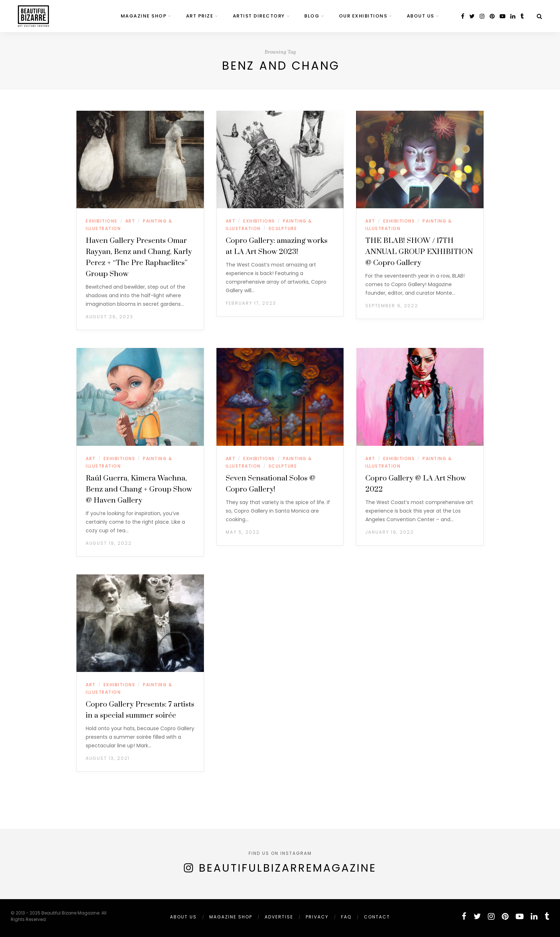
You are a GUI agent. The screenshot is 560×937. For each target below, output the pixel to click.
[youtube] (502, 16)
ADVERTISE (279, 917)
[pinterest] (492, 16)
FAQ (346, 917)
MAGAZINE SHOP (144, 16)
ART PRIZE (200, 16)
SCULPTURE (283, 228)
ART (130, 221)
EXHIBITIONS (102, 221)
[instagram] (482, 16)
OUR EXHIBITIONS (363, 16)
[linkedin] (513, 16)
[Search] (539, 16)
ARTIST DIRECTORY (259, 16)
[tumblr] (522, 16)
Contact (377, 917)
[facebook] (463, 16)
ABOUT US (421, 16)
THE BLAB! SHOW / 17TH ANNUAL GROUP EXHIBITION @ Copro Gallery (419, 252)
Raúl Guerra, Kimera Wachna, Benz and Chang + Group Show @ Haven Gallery (139, 489)
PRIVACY (317, 917)
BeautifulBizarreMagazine (288, 868)
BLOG (312, 16)
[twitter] (472, 16)
